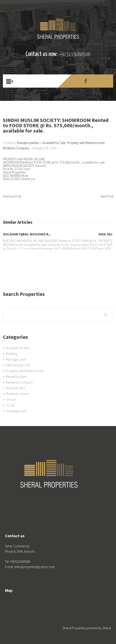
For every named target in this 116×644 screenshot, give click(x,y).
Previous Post (12, 196)
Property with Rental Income (86, 143)
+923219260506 (75, 54)
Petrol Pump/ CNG (18, 365)
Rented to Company (16, 148)
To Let (10, 405)
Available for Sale (54, 143)
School (11, 400)
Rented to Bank (16, 377)
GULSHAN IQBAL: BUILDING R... (27, 234)
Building (12, 354)
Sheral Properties (74, 628)
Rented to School (18, 394)
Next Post (107, 196)
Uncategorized (16, 411)
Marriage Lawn (16, 359)
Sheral (107, 628)
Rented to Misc (16, 388)
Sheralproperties (28, 143)
